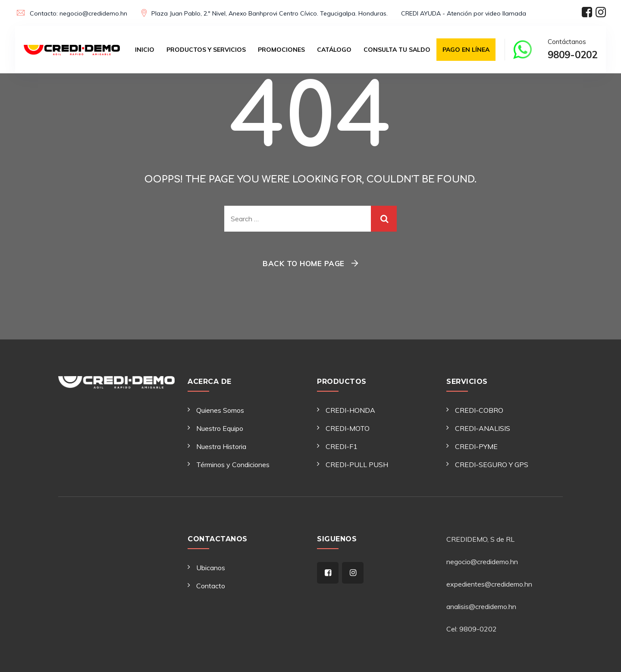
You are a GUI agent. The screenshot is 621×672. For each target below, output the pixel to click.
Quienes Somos (220, 410)
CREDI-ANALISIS (483, 428)
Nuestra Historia (221, 446)
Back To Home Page (304, 263)
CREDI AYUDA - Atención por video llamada (464, 13)
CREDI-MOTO (348, 428)
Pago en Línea (466, 50)
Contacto (211, 586)
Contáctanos (572, 50)
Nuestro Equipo (220, 428)
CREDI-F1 (342, 446)
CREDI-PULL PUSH (357, 465)
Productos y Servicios (206, 50)
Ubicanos (211, 568)
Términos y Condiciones (233, 465)
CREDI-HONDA (350, 410)
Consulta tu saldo (397, 50)
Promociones (281, 50)
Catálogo (334, 50)
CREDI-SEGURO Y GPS (492, 465)
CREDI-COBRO (479, 410)
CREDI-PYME (476, 446)
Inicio (145, 50)
